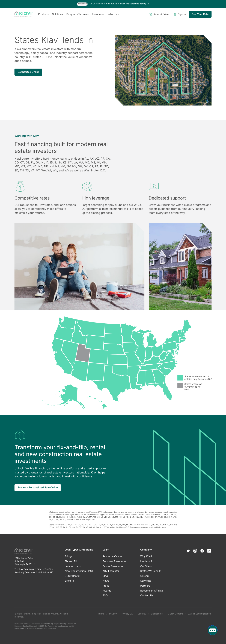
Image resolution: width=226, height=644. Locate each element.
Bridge (69, 556)
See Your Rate (200, 14)
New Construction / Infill (79, 571)
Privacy (113, 614)
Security (142, 614)
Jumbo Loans (73, 566)
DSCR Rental (72, 576)
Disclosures (157, 614)
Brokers (69, 581)
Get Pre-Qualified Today (135, 4)
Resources (98, 14)
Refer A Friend (159, 14)
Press (106, 586)
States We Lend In (151, 571)
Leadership (147, 561)
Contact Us (147, 595)
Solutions (57, 14)
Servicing (146, 581)
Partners (145, 586)
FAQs (106, 595)
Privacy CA (127, 614)
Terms (101, 614)
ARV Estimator (111, 571)
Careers (145, 576)
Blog (105, 576)
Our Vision (146, 566)
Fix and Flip (72, 561)
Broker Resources (113, 566)
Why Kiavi (114, 14)
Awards (107, 591)
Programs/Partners (77, 14)
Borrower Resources (114, 561)
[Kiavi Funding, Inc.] (23, 14)
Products (43, 14)
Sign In (180, 14)
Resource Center (112, 556)
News (106, 581)
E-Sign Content (175, 614)
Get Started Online (28, 72)
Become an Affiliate (152, 591)
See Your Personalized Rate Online (38, 488)
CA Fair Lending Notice (199, 614)
